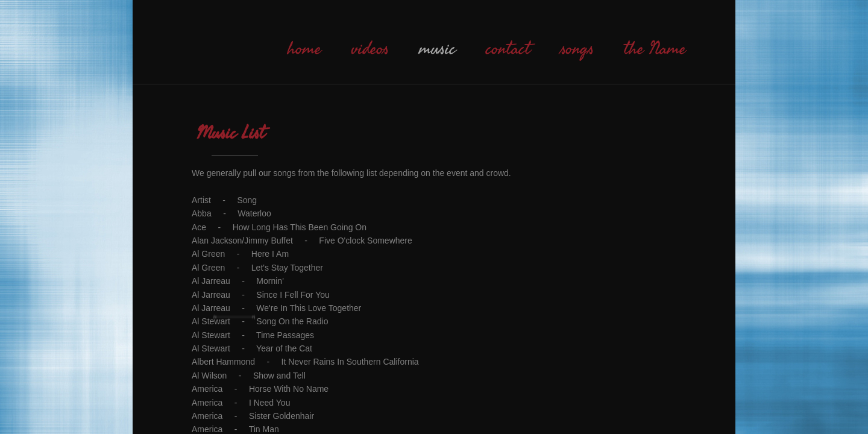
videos (370, 49)
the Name (655, 49)
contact (508, 49)
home (304, 49)
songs (577, 49)
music (437, 49)
